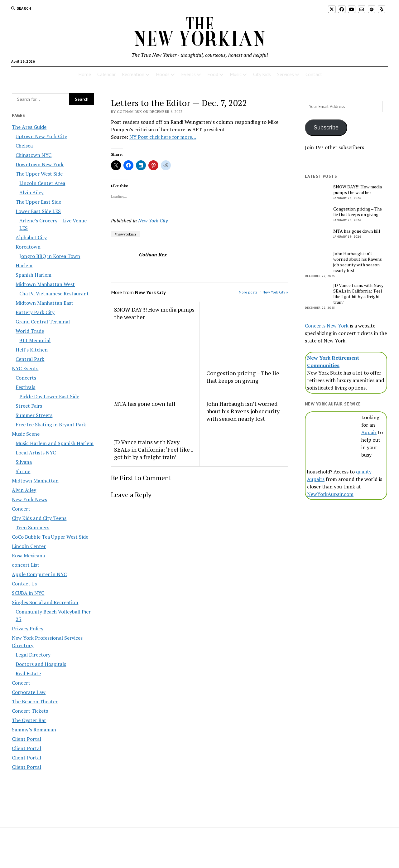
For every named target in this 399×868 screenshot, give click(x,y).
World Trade (30, 331)
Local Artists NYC (36, 453)
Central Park (30, 359)
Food (213, 74)
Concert (21, 509)
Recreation (133, 74)
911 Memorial (35, 340)
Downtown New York (40, 164)
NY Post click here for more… (163, 137)
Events (188, 74)
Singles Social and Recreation (45, 602)
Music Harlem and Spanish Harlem (55, 443)
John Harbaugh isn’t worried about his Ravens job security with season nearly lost (243, 411)
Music (236, 74)
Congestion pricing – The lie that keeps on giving (243, 377)
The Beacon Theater (35, 701)
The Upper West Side (39, 174)
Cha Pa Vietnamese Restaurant (54, 293)
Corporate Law (29, 692)
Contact (314, 74)
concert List (26, 565)
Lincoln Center (29, 546)
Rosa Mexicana (28, 555)
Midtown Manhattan (35, 481)
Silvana (24, 462)
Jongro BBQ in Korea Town (50, 256)
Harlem (24, 265)
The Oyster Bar (29, 720)
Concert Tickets (30, 711)
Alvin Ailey (31, 192)
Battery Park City (35, 312)
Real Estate (28, 673)
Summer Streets (34, 415)
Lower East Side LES (38, 211)
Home (85, 74)
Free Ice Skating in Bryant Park (51, 424)
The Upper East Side (38, 202)
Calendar (106, 74)
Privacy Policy (28, 628)
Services (286, 74)
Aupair (369, 432)
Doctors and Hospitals (41, 664)
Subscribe (326, 128)
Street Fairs (29, 406)
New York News (29, 499)
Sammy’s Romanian (34, 730)
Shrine (23, 471)
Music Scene (26, 434)
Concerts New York (327, 326)
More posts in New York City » (263, 292)
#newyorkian (125, 234)
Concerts (26, 378)
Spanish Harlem (34, 275)
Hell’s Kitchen (32, 350)
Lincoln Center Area (42, 183)
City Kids (262, 74)
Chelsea (24, 146)
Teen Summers (32, 527)
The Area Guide (29, 127)
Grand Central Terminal (43, 322)
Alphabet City (31, 237)
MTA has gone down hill (145, 404)
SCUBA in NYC (28, 593)
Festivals (25, 387)
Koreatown (28, 247)
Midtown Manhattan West (45, 284)
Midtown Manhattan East (44, 303)
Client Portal (26, 739)
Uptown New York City (41, 136)
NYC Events (25, 368)
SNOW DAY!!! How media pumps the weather (154, 313)
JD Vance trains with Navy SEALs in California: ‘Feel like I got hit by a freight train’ (154, 449)
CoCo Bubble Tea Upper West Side (50, 537)
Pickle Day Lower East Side (49, 396)
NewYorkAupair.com (330, 494)
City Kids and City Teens (39, 518)
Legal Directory (33, 655)
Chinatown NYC (34, 155)
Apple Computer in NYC (39, 574)
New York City (153, 221)
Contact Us (24, 584)
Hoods (163, 74)
